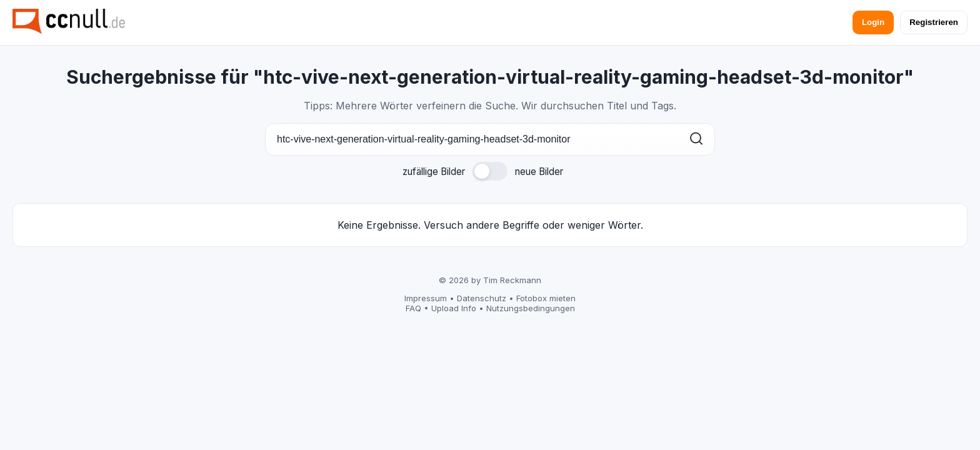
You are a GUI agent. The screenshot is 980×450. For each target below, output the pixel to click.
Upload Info (454, 308)
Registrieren (934, 22)
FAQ (413, 308)
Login (873, 22)
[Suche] (490, 139)
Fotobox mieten (546, 298)
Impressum (426, 298)
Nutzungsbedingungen (531, 308)
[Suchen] (696, 140)
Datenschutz (482, 298)
